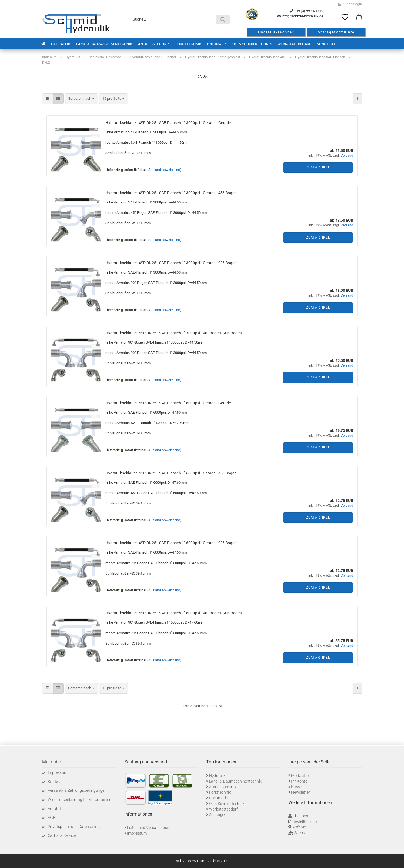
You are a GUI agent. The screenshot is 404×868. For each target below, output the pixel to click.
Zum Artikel (318, 167)
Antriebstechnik (154, 44)
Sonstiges (327, 44)
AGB (52, 818)
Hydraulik (61, 44)
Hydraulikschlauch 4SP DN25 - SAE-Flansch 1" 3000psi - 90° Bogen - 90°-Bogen (174, 333)
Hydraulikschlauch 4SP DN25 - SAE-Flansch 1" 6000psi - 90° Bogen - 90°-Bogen (174, 613)
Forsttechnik (188, 44)
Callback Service (62, 835)
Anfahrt (54, 809)
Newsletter (301, 792)
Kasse (297, 787)
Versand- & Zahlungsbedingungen (77, 790)
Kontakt (55, 781)
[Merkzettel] (345, 17)
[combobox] (81, 99)
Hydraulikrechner (276, 32)
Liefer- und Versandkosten (150, 828)
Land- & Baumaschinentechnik (104, 44)
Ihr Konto (299, 781)
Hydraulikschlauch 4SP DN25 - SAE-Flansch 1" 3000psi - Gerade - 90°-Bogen (171, 263)
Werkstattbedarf (294, 44)
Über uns (300, 816)
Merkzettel (300, 776)
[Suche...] (223, 19)
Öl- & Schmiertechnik (252, 44)
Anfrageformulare (336, 32)
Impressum (58, 772)
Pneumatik (217, 44)
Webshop (183, 861)
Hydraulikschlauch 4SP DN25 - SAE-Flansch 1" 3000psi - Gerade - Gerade (168, 123)
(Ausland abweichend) (164, 170)
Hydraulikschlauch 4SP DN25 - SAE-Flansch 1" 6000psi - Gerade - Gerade (168, 403)
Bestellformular (306, 821)
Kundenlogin (350, 4)
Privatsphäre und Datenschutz (74, 827)
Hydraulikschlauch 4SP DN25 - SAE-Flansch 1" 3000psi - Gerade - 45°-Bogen (171, 193)
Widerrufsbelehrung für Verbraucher (79, 800)
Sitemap (301, 833)
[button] (359, 17)
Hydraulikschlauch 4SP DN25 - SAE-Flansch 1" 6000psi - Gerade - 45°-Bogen (171, 473)
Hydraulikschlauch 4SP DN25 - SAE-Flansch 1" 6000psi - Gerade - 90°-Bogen (171, 543)
